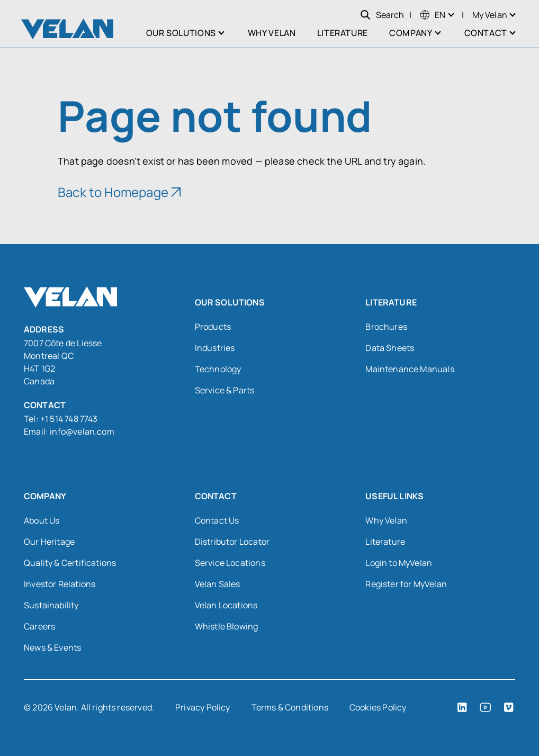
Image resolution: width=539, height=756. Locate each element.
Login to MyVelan (399, 563)
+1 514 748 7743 (70, 419)
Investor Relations (60, 584)
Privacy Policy (203, 707)
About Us (42, 520)
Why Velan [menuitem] (272, 33)
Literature (385, 542)
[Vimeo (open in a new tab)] (509, 707)
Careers (39, 626)
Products (213, 327)
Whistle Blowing (227, 626)
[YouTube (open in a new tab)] (486, 707)
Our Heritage (49, 542)
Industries (215, 348)
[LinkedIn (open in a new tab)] (462, 707)
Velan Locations (226, 605)
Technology (218, 369)
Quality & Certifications (70, 563)
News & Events (52, 647)
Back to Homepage (113, 192)
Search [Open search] (382, 15)
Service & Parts (225, 390)
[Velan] (67, 29)
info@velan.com (82, 431)
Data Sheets (390, 348)
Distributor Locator (232, 542)
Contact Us (217, 520)
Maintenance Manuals (410, 369)
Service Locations (230, 563)
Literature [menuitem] (343, 33)
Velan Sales (218, 584)
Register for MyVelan (406, 584)
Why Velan (386, 520)
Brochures (386, 327)
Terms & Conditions (290, 707)
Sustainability (51, 605)
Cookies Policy (378, 707)
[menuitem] (433, 15)
